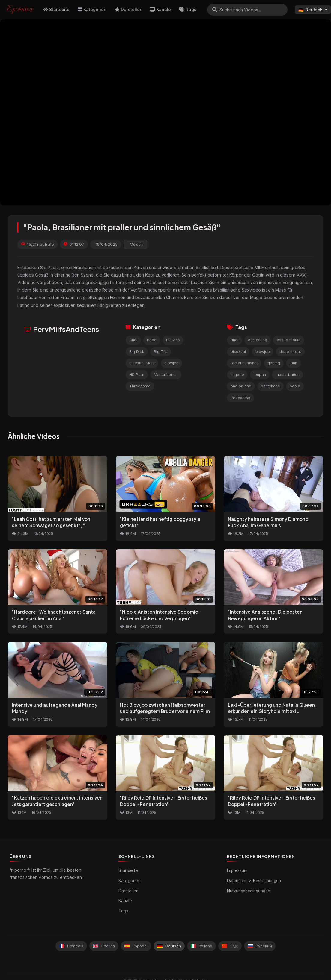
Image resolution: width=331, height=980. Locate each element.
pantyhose (270, 386)
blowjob (263, 352)
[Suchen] (215, 10)
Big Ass (173, 340)
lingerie (237, 375)
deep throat (290, 352)
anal (234, 340)
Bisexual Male (142, 363)
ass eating (258, 340)
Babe (152, 340)
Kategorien (92, 9)
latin (293, 363)
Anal (133, 340)
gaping (274, 363)
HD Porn (137, 375)
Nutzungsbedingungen (249, 891)
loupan (260, 375)
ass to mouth (289, 340)
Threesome (140, 386)
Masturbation (166, 375)
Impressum (237, 870)
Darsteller (128, 9)
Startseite (56, 9)
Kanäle (160, 9)
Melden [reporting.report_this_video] (136, 244)
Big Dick (137, 352)
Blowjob (171, 363)
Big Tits (161, 352)
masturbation (288, 375)
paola (295, 386)
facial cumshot (244, 363)
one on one (241, 386)
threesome (240, 398)
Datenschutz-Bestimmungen (254, 881)
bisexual (238, 352)
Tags (188, 9)
